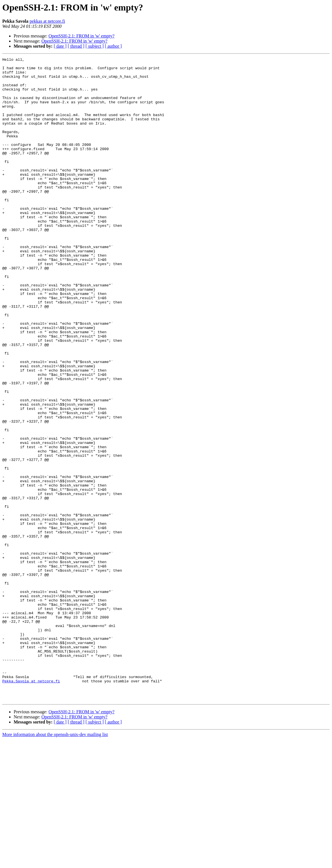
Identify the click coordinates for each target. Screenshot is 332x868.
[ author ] (113, 46)
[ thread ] (76, 46)
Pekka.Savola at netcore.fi (31, 806)
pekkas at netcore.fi (47, 21)
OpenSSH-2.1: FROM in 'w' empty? (82, 36)
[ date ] (60, 46)
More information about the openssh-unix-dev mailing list (55, 863)
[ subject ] (95, 46)
